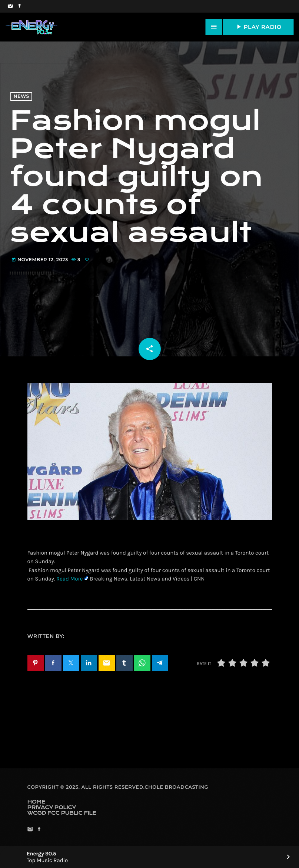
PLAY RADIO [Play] (258, 27)
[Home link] (31, 27)
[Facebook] (19, 6)
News (21, 97)
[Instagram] (10, 6)
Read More (70, 579)
